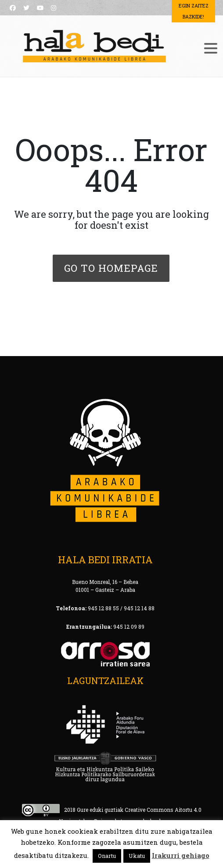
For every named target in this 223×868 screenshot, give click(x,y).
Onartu (107, 856)
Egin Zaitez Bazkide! (194, 11)
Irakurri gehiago (181, 855)
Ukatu (137, 856)
